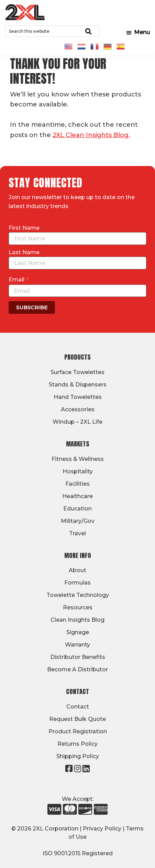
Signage (78, 632)
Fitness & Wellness (78, 459)
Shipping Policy (78, 756)
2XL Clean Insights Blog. (91, 135)
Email (19, 279)
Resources (78, 607)
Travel (77, 533)
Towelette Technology (78, 595)
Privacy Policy (102, 829)
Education (77, 509)
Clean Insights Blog (77, 620)
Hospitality (78, 471)
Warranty (77, 645)
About (77, 570)
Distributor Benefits (78, 657)
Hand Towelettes (78, 397)
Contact (78, 707)
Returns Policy (77, 744)
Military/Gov (78, 521)
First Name (24, 228)
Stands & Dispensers (78, 385)
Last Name (24, 252)
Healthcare (77, 496)
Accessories (78, 409)
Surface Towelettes (77, 372)
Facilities (77, 484)
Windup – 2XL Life (77, 422)
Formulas (77, 583)
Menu (142, 32)
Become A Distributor (77, 669)
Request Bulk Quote (77, 719)
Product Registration (78, 731)
